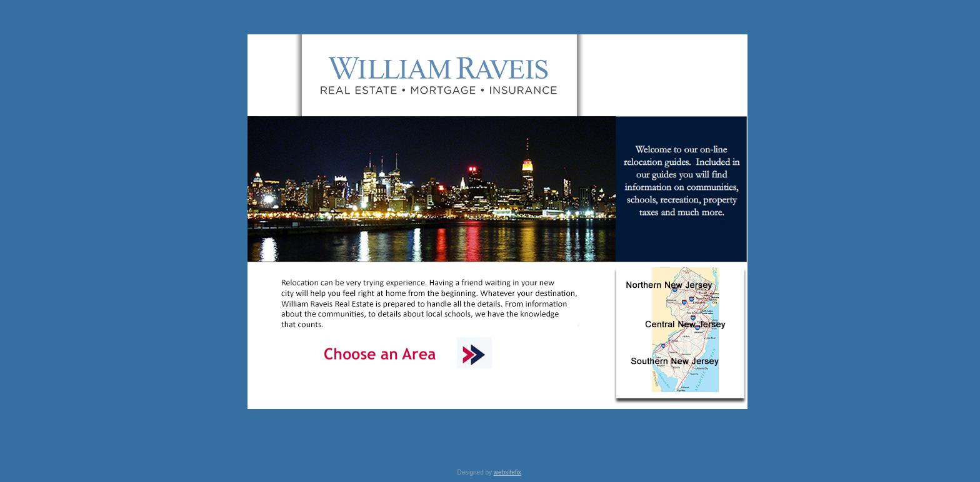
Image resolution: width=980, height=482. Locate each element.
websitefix (507, 472)
